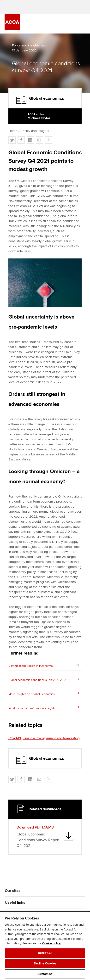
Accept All (45, 953)
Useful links (15, 902)
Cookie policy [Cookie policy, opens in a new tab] (51, 943)
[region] (45, 946)
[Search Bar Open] (69, 24)
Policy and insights (35, 131)
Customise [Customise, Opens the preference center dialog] (45, 974)
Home (13, 131)
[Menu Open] (83, 24)
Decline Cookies (45, 963)
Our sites (13, 891)
